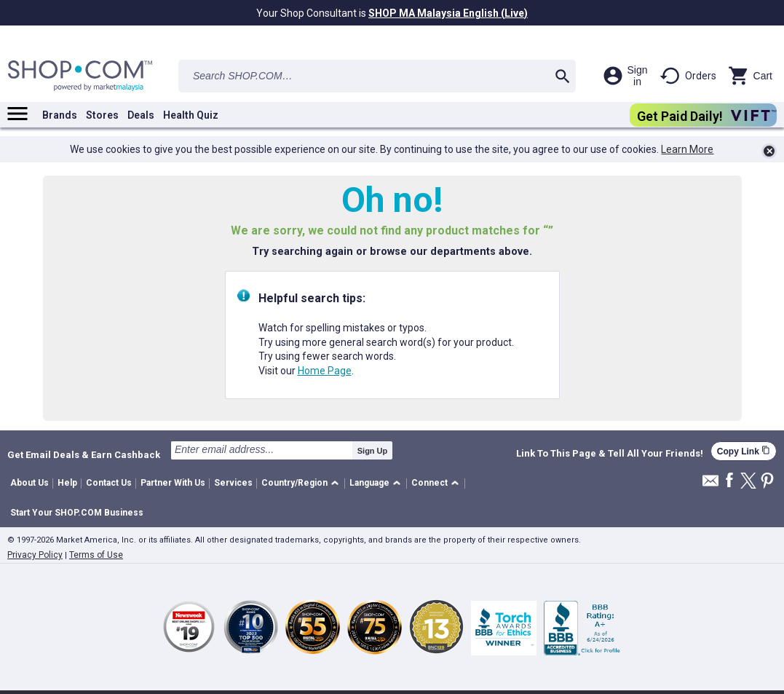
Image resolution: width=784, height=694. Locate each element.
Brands (60, 115)
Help (67, 483)
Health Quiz (191, 115)
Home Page (325, 371)
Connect (429, 483)
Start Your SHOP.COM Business (77, 513)
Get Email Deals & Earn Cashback (84, 454)
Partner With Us (173, 483)
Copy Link (744, 451)
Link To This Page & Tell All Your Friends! (610, 454)
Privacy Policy (35, 555)
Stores (102, 115)
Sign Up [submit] (373, 451)
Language (369, 483)
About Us (29, 483)
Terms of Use (96, 555)
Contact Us (109, 483)
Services (233, 483)
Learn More (687, 149)
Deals (141, 115)
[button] (302, 484)
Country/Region (294, 483)
